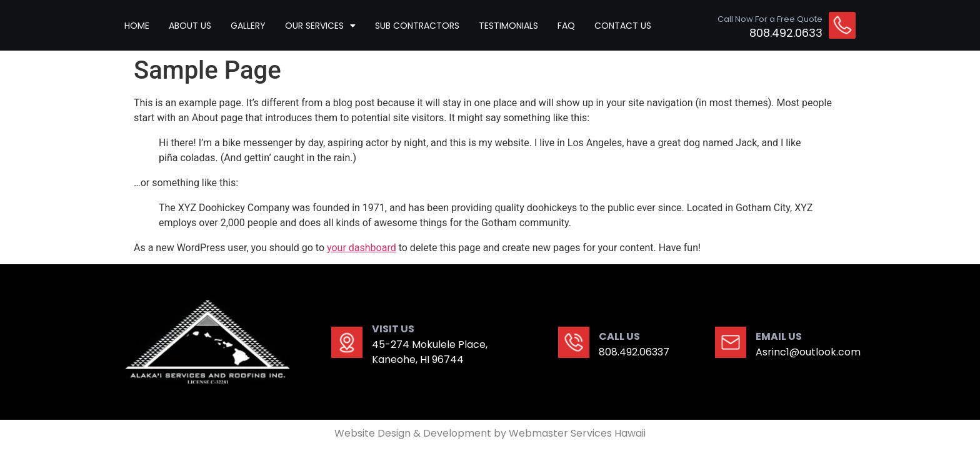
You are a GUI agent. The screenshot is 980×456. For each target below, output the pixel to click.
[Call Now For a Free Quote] (842, 25)
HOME (137, 26)
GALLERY (248, 26)
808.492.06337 (634, 352)
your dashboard (362, 248)
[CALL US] (574, 342)
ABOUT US (190, 26)
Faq (566, 26)
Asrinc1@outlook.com (808, 352)
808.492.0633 (786, 33)
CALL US (619, 336)
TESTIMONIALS (508, 26)
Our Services (320, 26)
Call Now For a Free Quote (770, 19)
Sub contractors (417, 26)
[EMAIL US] (731, 342)
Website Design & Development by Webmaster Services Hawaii (490, 433)
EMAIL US (779, 336)
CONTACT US (623, 26)
